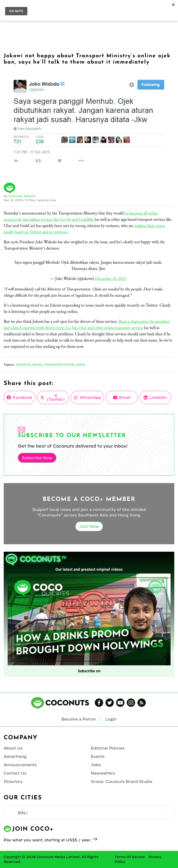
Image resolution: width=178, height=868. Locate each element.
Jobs (96, 765)
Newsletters (103, 773)
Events (98, 756)
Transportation (59, 365)
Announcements (20, 765)
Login (172, 9)
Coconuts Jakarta (22, 196)
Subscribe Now (37, 458)
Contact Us (15, 773)
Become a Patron (79, 719)
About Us (13, 748)
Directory (13, 782)
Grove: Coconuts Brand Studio (122, 782)
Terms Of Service (130, 857)
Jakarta (23, 365)
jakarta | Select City (43, 8)
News (37, 365)
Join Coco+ (144, 9)
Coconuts (94, 9)
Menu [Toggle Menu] (7, 9)
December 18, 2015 (111, 278)
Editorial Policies (108, 748)
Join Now (89, 526)
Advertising (15, 756)
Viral (81, 365)
